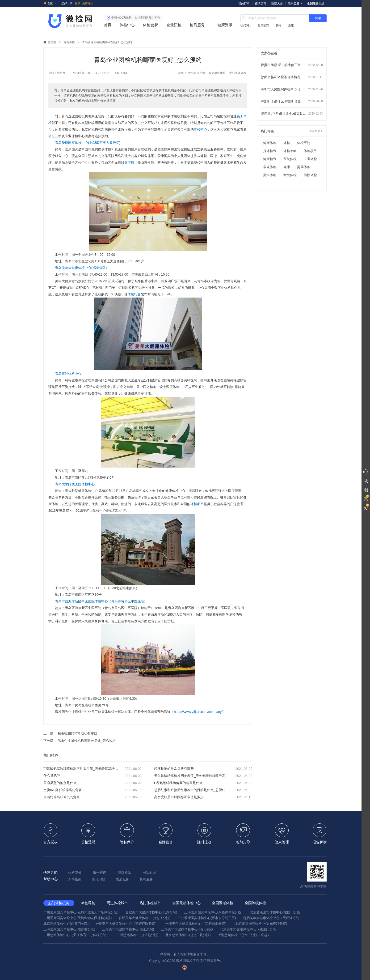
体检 (287, 143)
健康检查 (270, 159)
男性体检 (310, 175)
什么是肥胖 (92, 776)
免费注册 (88, 3)
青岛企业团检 (197, 73)
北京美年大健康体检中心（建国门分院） (250, 929)
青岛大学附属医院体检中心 (75, 484)
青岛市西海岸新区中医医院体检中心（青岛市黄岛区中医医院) (100, 601)
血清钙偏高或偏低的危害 (92, 797)
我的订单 (244, 4)
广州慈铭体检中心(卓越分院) (137, 935)
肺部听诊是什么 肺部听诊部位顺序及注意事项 (292, 101)
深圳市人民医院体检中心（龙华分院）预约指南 (292, 89)
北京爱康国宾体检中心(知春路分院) (261, 924)
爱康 (291, 26)
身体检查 (270, 151)
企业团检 (174, 25)
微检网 (52, 42)
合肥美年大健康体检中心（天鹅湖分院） (273, 918)
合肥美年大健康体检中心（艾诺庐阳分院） (127, 924)
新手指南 (75, 879)
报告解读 (100, 873)
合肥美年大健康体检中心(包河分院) (145, 918)
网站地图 (149, 873)
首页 (108, 25)
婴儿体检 (304, 167)
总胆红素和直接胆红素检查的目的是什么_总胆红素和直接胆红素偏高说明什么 (203, 790)
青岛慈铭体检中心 (68, 374)
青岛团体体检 (238, 73)
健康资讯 (225, 25)
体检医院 (304, 143)
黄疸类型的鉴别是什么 (92, 783)
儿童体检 (310, 159)
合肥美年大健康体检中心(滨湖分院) (151, 912)
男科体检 (270, 175)
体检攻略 (290, 151)
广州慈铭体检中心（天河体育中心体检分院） (76, 935)
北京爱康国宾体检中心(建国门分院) (275, 912)
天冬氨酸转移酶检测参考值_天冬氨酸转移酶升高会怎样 (203, 776)
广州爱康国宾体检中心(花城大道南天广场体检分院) (81, 912)
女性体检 (290, 175)
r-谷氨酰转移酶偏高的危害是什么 (203, 783)
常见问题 (99, 879)
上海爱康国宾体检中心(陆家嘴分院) (69, 929)
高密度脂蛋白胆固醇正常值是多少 (203, 797)
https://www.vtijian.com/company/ (198, 712)
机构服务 (146, 879)
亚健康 (129, 162)
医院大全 (277, 4)
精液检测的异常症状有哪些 (77, 733)
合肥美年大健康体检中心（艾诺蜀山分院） (197, 924)
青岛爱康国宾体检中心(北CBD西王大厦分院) (88, 143)
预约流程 (261, 4)
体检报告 (134, 294)
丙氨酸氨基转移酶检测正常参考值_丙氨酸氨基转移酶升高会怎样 (92, 769)
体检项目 (197, 504)
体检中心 (127, 25)
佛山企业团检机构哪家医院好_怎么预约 (87, 741)
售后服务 (122, 879)
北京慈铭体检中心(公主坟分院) (188, 935)
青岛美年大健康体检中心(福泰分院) (81, 268)
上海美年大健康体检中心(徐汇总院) (128, 929)
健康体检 (270, 143)
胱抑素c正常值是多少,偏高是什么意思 (292, 114)
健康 (287, 167)
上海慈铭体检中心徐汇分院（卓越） (244, 935)
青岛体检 (69, 42)
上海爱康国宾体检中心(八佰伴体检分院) (213, 912)
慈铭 (278, 26)
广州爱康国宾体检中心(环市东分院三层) (207, 918)
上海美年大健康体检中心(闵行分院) (187, 929)
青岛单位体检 (217, 73)
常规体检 (270, 167)
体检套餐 (151, 25)
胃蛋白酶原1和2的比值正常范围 (292, 65)
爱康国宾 (263, 26)
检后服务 (197, 25)
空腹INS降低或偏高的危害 (92, 790)
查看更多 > (316, 131)
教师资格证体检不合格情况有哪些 (292, 77)
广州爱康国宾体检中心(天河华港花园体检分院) (78, 918)
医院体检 (290, 159)
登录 (77, 3)
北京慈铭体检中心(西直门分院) (66, 924)
